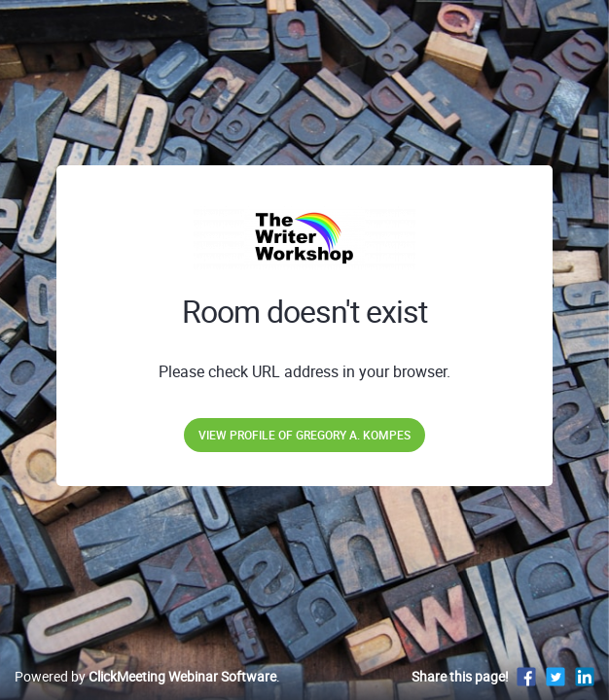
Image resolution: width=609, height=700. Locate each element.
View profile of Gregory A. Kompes (304, 435)
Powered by (145, 676)
